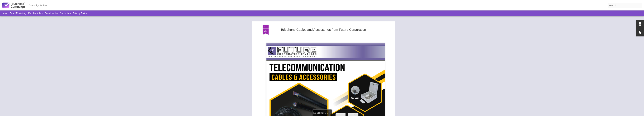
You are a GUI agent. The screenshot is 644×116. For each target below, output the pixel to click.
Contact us (65, 13)
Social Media (51, 13)
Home (5, 13)
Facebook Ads (36, 13)
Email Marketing (18, 13)
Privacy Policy (80, 13)
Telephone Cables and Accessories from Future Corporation (323, 29)
